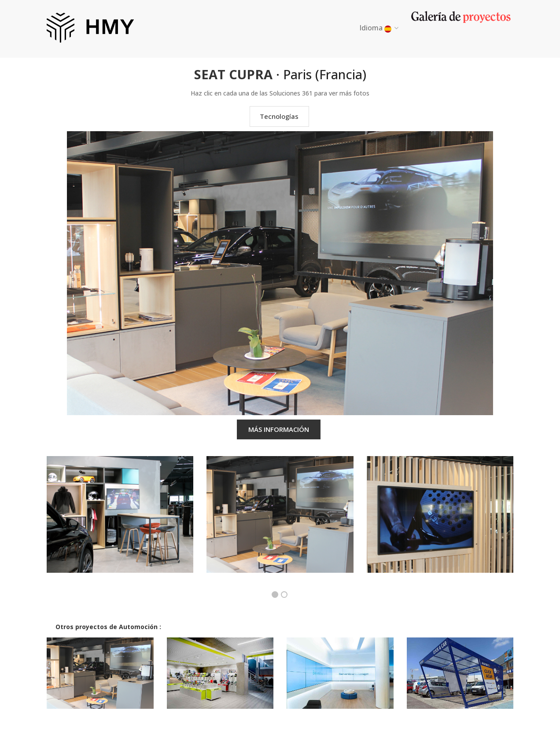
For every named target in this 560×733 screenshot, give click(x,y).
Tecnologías (279, 116)
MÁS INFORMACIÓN (279, 429)
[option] (120, 521)
